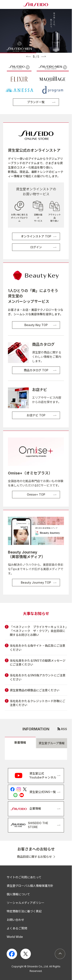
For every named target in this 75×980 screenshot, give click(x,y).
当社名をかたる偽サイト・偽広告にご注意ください (37, 648)
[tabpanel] (36, 754)
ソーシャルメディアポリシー (26, 903)
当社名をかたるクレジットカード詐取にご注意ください (37, 703)
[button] (28, 56)
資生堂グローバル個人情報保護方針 (30, 886)
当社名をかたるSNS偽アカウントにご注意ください (38, 677)
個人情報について (18, 894)
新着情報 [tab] (20, 742)
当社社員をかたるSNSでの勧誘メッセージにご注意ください (38, 662)
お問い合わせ (15, 920)
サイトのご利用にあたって (24, 877)
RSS (64, 729)
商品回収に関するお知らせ (34, 857)
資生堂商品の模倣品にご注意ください (35, 690)
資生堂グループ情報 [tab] (52, 743)
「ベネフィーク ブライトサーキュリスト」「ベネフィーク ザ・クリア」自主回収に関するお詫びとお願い (38, 631)
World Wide (15, 937)
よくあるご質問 (17, 928)
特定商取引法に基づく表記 (24, 911)
